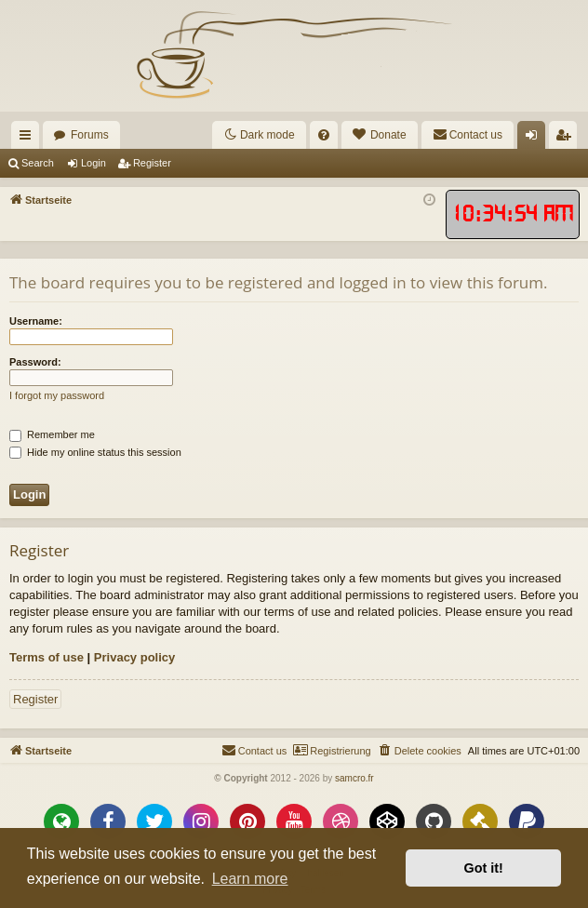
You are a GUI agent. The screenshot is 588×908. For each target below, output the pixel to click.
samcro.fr (354, 778)
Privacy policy (134, 657)
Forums (90, 135)
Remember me (52, 434)
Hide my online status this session (95, 452)
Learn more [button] (250, 879)
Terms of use (47, 657)
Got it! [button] (484, 868)
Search (38, 163)
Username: (36, 321)
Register (152, 163)
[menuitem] (324, 135)
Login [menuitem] (535, 139)
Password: (35, 362)
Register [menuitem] (567, 139)
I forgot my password (57, 395)
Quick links (29, 139)
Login (94, 163)
